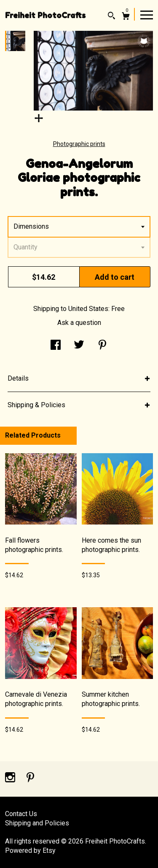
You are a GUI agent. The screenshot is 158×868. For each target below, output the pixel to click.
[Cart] (126, 17)
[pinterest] (30, 778)
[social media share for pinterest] (102, 346)
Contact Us (21, 814)
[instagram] (11, 778)
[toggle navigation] (147, 14)
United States (88, 309)
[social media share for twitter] (79, 346)
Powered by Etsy (30, 850)
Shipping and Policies (37, 823)
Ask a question (79, 323)
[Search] (111, 17)
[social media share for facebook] (56, 346)
